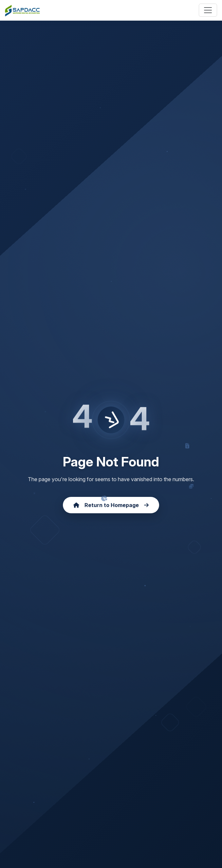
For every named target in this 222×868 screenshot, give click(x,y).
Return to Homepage (111, 505)
